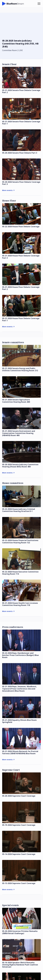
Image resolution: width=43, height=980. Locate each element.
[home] (13, 4)
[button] (39, 4)
